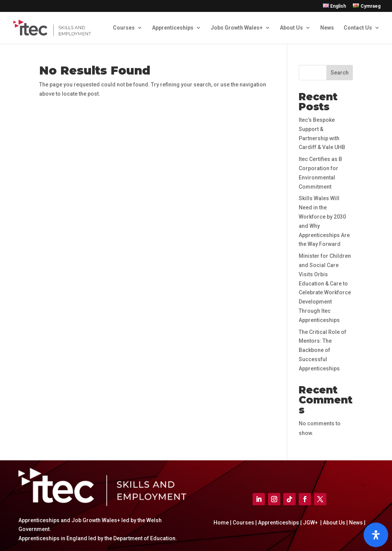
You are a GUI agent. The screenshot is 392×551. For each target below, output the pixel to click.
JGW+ (311, 523)
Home (222, 523)
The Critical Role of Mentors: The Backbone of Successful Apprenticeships (323, 350)
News (327, 28)
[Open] (376, 535)
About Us (291, 28)
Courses (124, 28)
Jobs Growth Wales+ (237, 28)
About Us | (335, 523)
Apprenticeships (173, 28)
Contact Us (358, 28)
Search (340, 73)
